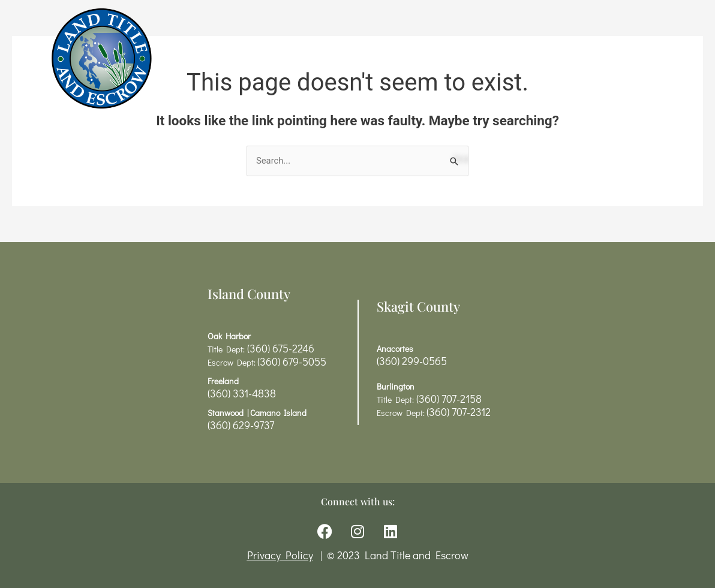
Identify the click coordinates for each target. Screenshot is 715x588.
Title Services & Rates (294, 58)
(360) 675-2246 (280, 348)
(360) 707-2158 (448, 399)
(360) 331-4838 (242, 393)
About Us (481, 58)
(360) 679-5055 (292, 361)
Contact (546, 58)
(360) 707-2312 (459, 412)
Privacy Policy (280, 556)
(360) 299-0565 (412, 361)
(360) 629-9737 (241, 425)
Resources (405, 58)
